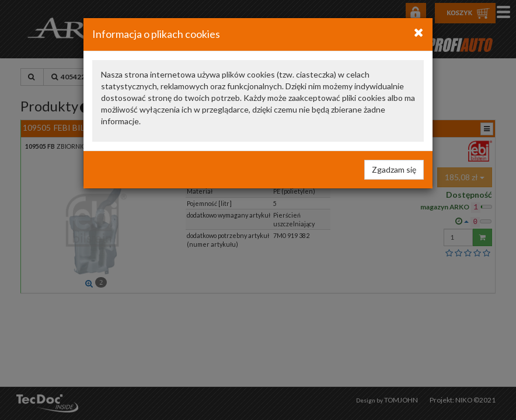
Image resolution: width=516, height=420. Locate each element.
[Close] (419, 32)
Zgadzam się (394, 169)
